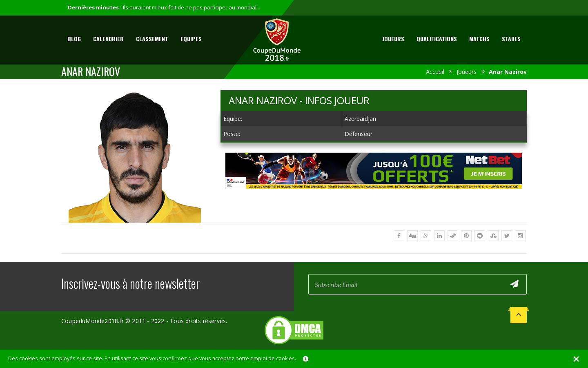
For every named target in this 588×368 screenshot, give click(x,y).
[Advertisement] (374, 197)
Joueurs (393, 39)
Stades (511, 39)
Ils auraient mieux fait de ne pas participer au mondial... (192, 7)
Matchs (479, 39)
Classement (152, 39)
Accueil (435, 72)
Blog (74, 39)
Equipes (191, 39)
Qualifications (437, 39)
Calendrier (108, 39)
